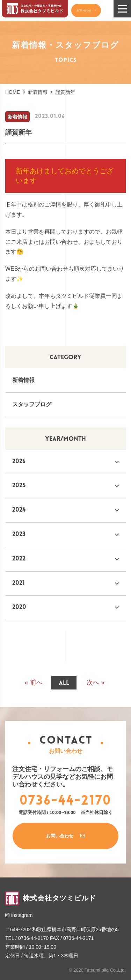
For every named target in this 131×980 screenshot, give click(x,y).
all (64, 683)
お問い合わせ (88, 10)
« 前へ (34, 683)
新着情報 (38, 92)
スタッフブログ (32, 404)
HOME (13, 92)
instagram (19, 915)
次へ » (96, 683)
